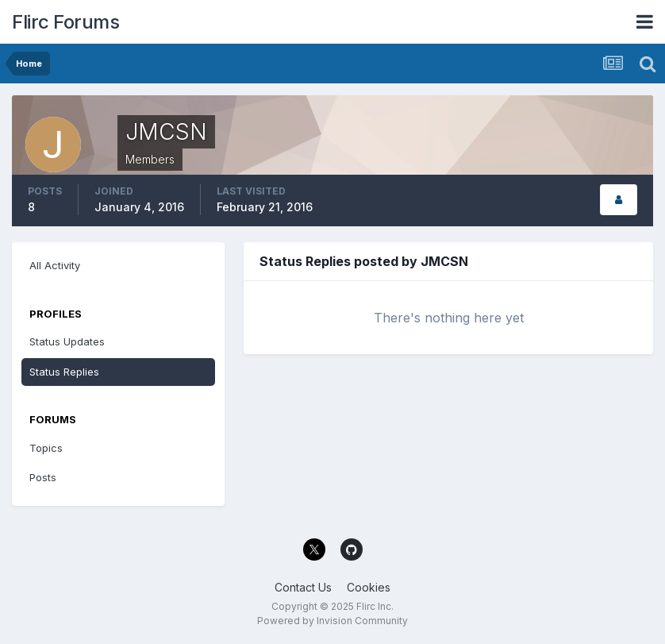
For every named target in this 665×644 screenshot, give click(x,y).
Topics (46, 448)
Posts (43, 477)
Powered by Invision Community (332, 621)
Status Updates (67, 341)
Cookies (369, 587)
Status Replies (64, 372)
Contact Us (303, 587)
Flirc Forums (65, 22)
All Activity (55, 265)
